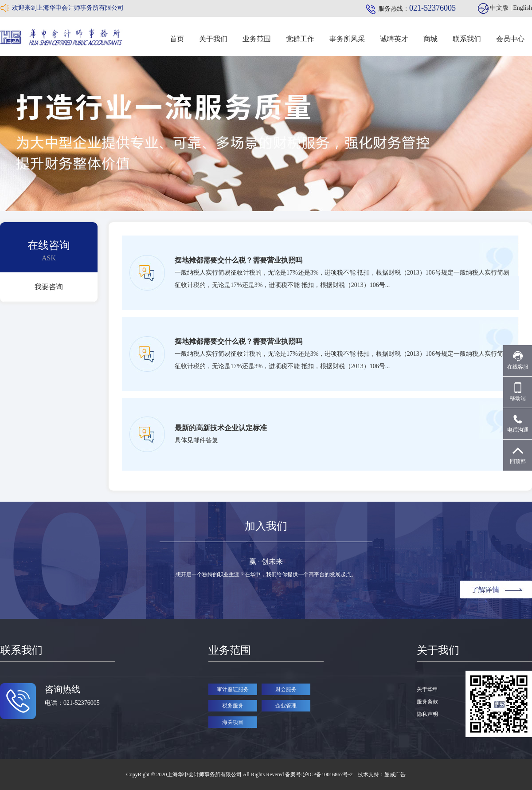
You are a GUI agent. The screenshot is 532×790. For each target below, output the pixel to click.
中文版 (499, 8)
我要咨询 (49, 287)
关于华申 (427, 689)
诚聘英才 (394, 39)
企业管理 (286, 706)
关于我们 (213, 39)
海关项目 (233, 722)
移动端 (518, 392)
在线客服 (518, 360)
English (522, 8)
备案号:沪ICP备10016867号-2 (319, 774)
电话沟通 (518, 423)
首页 (177, 39)
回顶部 (518, 455)
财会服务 (286, 689)
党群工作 (300, 39)
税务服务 (233, 706)
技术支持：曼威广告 (382, 774)
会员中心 (510, 39)
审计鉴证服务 (233, 689)
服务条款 (427, 702)
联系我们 (467, 39)
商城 (430, 39)
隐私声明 (427, 714)
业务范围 (257, 39)
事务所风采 (347, 39)
